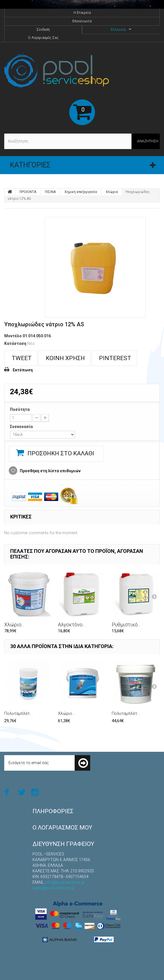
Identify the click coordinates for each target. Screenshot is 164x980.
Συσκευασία (22, 427)
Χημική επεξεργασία (81, 192)
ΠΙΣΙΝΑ (50, 192)
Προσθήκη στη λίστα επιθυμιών (50, 471)
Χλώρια (112, 192)
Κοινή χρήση (65, 358)
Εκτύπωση (23, 370)
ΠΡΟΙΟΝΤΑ (28, 192)
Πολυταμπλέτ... (19, 713)
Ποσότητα (20, 409)
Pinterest (114, 358)
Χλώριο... (14, 625)
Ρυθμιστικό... (126, 625)
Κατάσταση (15, 343)
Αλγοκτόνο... (72, 625)
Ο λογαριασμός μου (62, 828)
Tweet (21, 358)
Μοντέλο (13, 336)
